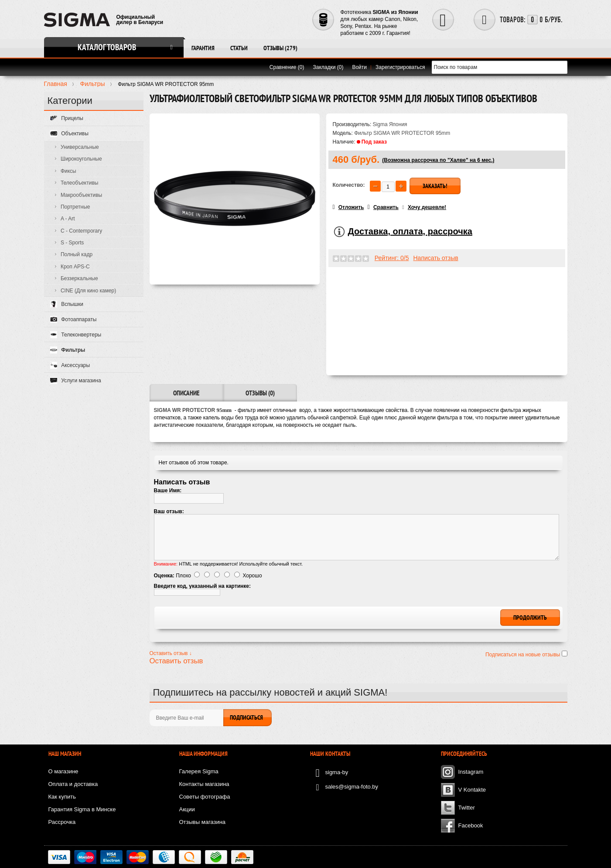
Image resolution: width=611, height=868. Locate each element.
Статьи (239, 48)
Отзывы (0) (260, 393)
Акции (187, 809)
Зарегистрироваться (400, 67)
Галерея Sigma (199, 771)
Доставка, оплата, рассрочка (410, 231)
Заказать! (435, 186)
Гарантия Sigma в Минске (82, 809)
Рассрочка (62, 822)
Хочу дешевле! (427, 207)
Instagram (471, 772)
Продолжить (530, 618)
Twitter (467, 808)
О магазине (63, 771)
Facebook (471, 825)
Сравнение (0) (287, 67)
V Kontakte (472, 790)
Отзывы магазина (203, 822)
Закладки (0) (328, 67)
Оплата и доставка (73, 784)
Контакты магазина (204, 784)
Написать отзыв (436, 258)
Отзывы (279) (280, 48)
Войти (359, 67)
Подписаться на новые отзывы (524, 655)
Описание (186, 393)
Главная (56, 84)
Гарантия (203, 48)
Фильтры (92, 84)
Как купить (62, 797)
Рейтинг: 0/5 (392, 258)
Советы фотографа (205, 797)
